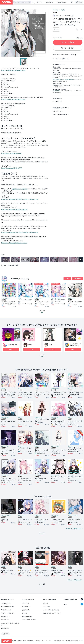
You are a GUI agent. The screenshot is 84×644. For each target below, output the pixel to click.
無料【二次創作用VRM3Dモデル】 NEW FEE (58, 301)
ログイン (39, 2)
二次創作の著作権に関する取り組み (10, 624)
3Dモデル (55, 10)
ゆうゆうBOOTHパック (70, 79)
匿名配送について (6, 610)
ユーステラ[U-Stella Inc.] (19, 279)
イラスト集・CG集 (6, 298)
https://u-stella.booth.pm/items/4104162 (13, 70)
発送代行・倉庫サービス (8, 613)
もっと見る (42, 356)
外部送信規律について (59, 641)
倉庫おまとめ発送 (27, 616)
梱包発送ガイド (6, 616)
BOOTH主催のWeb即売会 (29, 620)
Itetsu (30, 345)
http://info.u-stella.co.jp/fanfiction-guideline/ (14, 210)
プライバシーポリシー (59, 111)
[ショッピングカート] (72, 2)
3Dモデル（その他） (56, 298)
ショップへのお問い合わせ (60, 114)
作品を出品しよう (62, 2)
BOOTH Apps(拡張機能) (8, 607)
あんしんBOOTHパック (58, 79)
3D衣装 (63, 10)
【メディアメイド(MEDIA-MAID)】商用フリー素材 (75, 346)
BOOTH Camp (5, 628)
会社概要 (14, 641)
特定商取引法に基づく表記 (60, 108)
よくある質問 (47, 607)
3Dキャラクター (38, 298)
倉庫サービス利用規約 (28, 641)
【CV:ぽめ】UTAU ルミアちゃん (25, 301)
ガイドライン (38, 641)
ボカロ (20, 298)
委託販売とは (5, 620)
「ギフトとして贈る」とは (62, 59)
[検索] (29, 2)
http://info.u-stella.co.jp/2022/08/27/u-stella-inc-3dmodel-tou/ (20, 199)
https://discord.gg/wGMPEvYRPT (12, 154)
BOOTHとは (50, 2)
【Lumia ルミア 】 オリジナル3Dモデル (42, 303)
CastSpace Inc (12, 345)
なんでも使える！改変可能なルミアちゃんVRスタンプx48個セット (9, 303)
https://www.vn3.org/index (20, 189)
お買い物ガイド (26, 607)
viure (51, 345)
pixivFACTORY (56, 91)
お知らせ (45, 603)
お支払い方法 (58, 102)
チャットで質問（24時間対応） (52, 610)
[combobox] (22, 2)
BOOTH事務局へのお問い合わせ (52, 613)
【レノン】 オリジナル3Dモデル (75, 303)
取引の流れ (58, 98)
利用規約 (20, 641)
